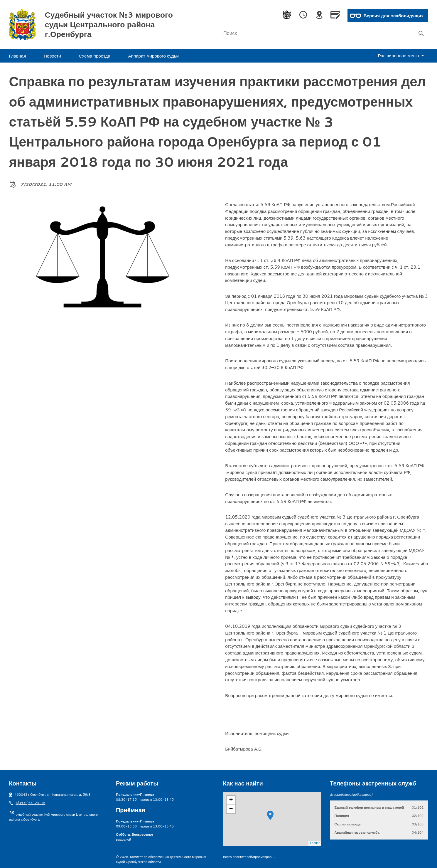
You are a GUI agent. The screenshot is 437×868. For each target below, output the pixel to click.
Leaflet (315, 843)
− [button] (231, 809)
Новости (52, 56)
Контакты (23, 783)
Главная (17, 56)
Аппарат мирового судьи (153, 56)
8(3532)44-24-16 (30, 803)
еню (402, 56)
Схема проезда (95, 56)
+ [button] (231, 800)
